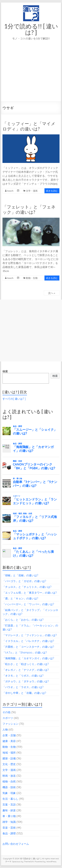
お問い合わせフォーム (16, 844)
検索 (5, 371)
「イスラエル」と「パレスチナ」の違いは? (28, 641)
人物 (5, 729)
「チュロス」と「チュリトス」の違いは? (27, 587)
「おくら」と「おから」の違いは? (23, 620)
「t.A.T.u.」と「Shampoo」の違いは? (25, 652)
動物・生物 (32, 278)
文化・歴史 (9, 764)
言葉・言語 (9, 805)
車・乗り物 (9, 816)
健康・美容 (9, 741)
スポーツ (8, 718)
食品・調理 (9, 833)
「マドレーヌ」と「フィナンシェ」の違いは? (30, 635)
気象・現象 (9, 793)
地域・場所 (9, 753)
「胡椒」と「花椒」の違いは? (20, 575)
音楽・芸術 (9, 828)
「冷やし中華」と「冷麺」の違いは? (24, 693)
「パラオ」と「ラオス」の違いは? (23, 687)
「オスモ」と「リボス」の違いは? (23, 676)
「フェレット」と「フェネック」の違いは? (29, 209)
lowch (10, 191)
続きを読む (52, 191)
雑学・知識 (9, 822)
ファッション (10, 724)
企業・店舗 (9, 735)
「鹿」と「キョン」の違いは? (20, 598)
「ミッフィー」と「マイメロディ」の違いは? (29, 126)
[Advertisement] (31, 75)
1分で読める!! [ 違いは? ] (31, 29)
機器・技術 (9, 787)
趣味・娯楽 (9, 810)
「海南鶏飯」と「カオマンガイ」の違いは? (28, 658)
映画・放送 (9, 776)
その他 (6, 712)
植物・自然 (9, 781)
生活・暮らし (10, 799)
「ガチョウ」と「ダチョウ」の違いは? (26, 681)
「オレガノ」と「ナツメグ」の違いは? (26, 670)
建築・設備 (9, 758)
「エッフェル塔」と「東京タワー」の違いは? (30, 593)
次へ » (52, 293)
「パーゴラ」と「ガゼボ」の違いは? (24, 581)
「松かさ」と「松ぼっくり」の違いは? (26, 664)
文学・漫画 (32, 191)
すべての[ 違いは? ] (14, 399)
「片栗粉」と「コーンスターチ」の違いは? (28, 647)
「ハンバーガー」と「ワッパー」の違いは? (28, 604)
